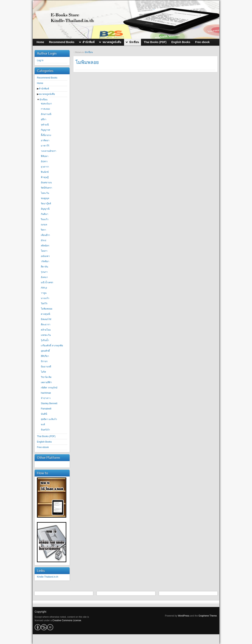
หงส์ (43, 424)
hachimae (46, 393)
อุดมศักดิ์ (45, 351)
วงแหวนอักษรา (49, 151)
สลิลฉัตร (45, 246)
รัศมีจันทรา (46, 188)
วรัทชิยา (45, 261)
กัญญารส (45, 130)
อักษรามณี (46, 114)
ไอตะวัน (45, 193)
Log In (40, 60)
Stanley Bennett (49, 403)
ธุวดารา (45, 167)
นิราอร (44, 361)
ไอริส (43, 372)
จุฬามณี (45, 125)
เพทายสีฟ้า (46, 382)
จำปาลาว (46, 398)
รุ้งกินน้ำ (45, 340)
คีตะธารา (46, 325)
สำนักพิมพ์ (44, 89)
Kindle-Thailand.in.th (48, 577)
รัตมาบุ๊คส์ (46, 204)
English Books (44, 442)
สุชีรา (44, 119)
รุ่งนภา (44, 272)
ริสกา (43, 230)
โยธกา (44, 251)
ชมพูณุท (45, 198)
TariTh (44, 303)
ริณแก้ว (45, 219)
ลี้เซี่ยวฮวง (46, 135)
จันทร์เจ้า (45, 430)
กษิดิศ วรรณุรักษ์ (49, 388)
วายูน (44, 293)
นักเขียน (43, 100)
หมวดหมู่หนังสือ (47, 94)
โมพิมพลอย (47, 309)
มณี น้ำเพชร (47, 282)
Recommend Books (47, 78)
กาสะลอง (45, 109)
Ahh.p (44, 288)
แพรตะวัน (46, 335)
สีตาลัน (44, 267)
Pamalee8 (46, 409)
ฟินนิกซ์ (45, 172)
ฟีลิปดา (45, 156)
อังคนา (44, 277)
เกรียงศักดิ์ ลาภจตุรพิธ (52, 346)
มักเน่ (43, 240)
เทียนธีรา (45, 235)
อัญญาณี (45, 209)
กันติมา (45, 214)
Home (40, 83)
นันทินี (44, 414)
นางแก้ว (45, 298)
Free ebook (43, 447)
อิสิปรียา (45, 356)
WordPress (184, 616)
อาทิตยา (45, 140)
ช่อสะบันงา (46, 104)
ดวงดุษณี (45, 314)
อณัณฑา (45, 256)
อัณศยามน (46, 183)
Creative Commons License (67, 620)
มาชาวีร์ (45, 146)
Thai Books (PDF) (46, 436)
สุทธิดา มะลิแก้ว (49, 419)
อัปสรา (44, 161)
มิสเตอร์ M (46, 319)
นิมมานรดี (46, 367)
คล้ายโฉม (46, 330)
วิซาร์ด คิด (46, 377)
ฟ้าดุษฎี (45, 177)
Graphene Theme (208, 616)
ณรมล (44, 225)
